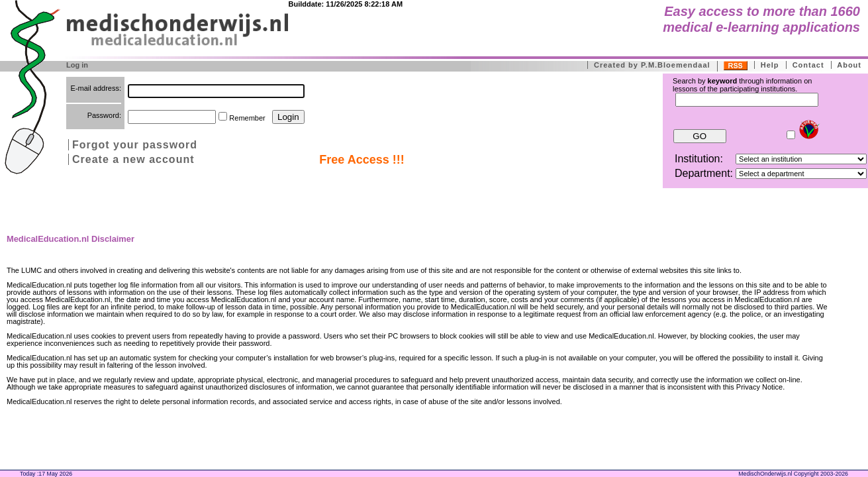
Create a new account (133, 159)
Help (770, 65)
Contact (808, 65)
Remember (247, 118)
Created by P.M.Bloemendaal (652, 65)
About (849, 65)
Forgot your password (135, 145)
